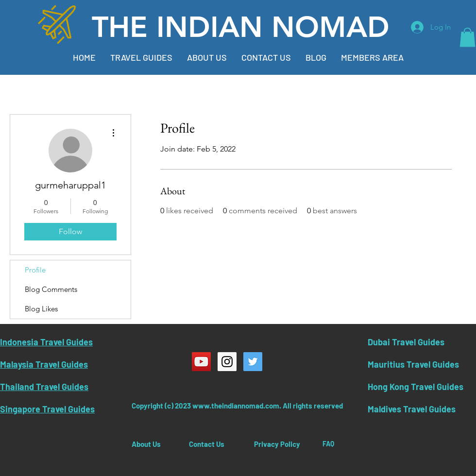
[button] (467, 37)
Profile (35, 270)
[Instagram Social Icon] (227, 362)
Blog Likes (41, 309)
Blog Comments (51, 289)
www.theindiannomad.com (236, 406)
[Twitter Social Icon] (253, 362)
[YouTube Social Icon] (201, 362)
